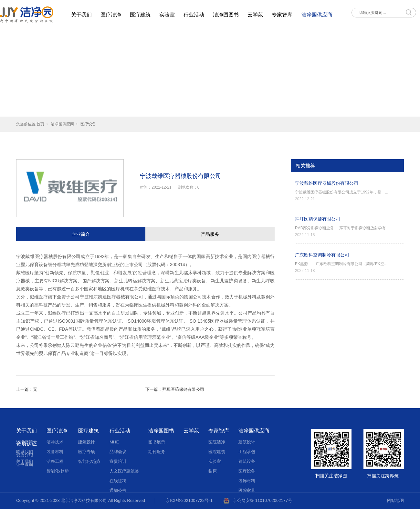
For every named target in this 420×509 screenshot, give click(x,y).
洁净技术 (55, 442)
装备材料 (55, 452)
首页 (40, 124)
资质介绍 (25, 455)
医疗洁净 (111, 15)
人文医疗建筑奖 (124, 471)
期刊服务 (157, 452)
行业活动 (194, 15)
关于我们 (81, 15)
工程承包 (247, 452)
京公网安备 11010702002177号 (262, 500)
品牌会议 (118, 452)
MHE (114, 442)
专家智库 (282, 15)
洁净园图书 (226, 15)
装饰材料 (247, 481)
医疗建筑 (140, 15)
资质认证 (26, 444)
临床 (213, 471)
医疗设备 (88, 124)
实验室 (167, 15)
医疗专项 (87, 452)
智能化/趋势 (58, 471)
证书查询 (25, 465)
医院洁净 (217, 442)
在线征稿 (118, 481)
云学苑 (255, 15)
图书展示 (157, 442)
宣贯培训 (118, 461)
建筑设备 (247, 461)
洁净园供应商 (317, 15)
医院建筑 (217, 452)
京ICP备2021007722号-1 (189, 500)
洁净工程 (55, 461)
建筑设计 (87, 442)
